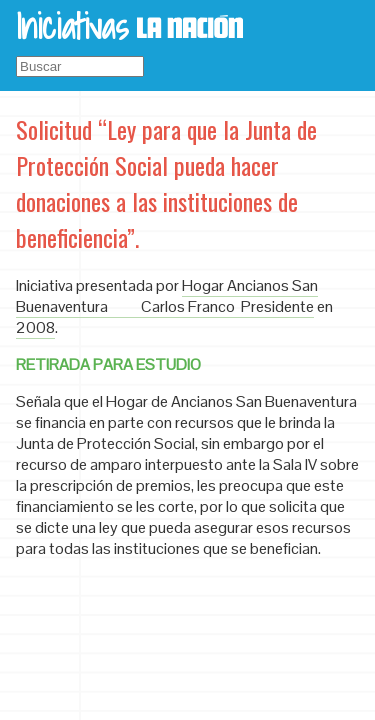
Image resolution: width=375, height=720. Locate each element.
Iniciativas (72, 26)
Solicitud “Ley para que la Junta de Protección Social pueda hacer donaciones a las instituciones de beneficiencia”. (166, 183)
